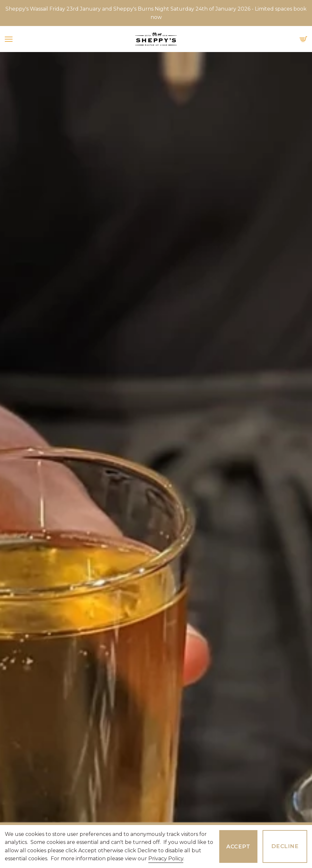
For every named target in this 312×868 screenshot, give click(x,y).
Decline (285, 846)
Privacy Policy (166, 859)
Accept (238, 846)
